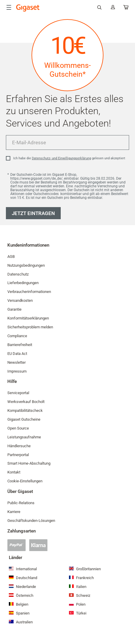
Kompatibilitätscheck (25, 411)
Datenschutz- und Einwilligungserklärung (61, 158)
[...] (126, 8)
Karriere (14, 512)
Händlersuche (19, 446)
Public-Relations (21, 503)
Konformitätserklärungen (28, 318)
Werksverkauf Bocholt (26, 402)
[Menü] (9, 7)
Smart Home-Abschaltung (29, 463)
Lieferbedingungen (23, 283)
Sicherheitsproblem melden (30, 327)
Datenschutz (18, 274)
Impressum (17, 371)
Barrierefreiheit (20, 345)
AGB (11, 257)
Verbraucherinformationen (29, 292)
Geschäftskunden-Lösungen (31, 521)
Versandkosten (20, 300)
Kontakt (14, 472)
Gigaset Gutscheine (24, 419)
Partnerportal (18, 455)
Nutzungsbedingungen (26, 265)
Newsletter (17, 362)
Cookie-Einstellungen (25, 481)
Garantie (14, 309)
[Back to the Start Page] (28, 8)
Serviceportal (18, 393)
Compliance (17, 336)
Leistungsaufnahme (24, 437)
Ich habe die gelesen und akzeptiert (69, 158)
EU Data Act (17, 354)
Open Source (18, 428)
